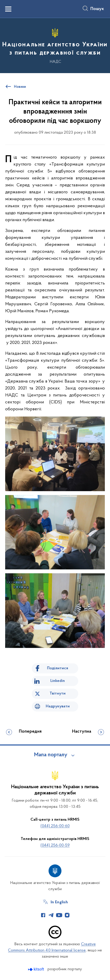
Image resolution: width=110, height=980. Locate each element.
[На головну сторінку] (55, 45)
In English (59, 902)
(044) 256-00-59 (55, 845)
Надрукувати (58, 706)
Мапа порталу (51, 755)
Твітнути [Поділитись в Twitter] (58, 693)
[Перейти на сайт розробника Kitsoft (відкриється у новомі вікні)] (37, 969)
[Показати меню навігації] (8, 9)
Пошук (97, 9)
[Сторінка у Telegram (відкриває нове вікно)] (51, 915)
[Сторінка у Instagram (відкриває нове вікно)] (67, 915)
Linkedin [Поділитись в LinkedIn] (58, 681)
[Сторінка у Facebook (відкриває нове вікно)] (43, 915)
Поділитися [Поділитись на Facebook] (58, 668)
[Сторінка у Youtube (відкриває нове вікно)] (59, 915)
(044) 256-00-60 (55, 826)
